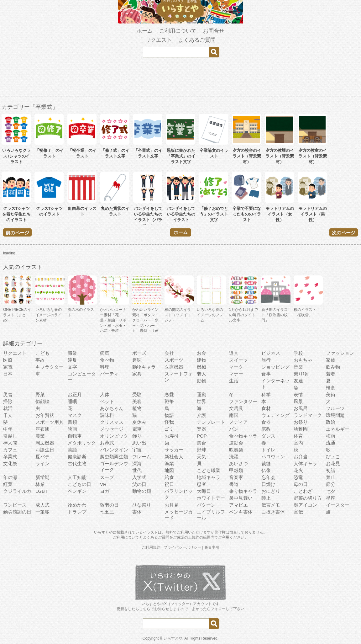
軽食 (331, 388)
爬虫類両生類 (114, 457)
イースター (338, 505)
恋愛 (169, 394)
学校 (298, 353)
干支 (8, 415)
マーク (236, 367)
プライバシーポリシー (182, 547)
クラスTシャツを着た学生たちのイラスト (16, 214)
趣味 (137, 360)
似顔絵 (42, 401)
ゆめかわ (77, 505)
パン (234, 429)
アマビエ (238, 505)
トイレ (268, 450)
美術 (331, 394)
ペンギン (77, 491)
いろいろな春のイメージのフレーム (210, 315)
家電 (8, 367)
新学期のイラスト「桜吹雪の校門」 (275, 315)
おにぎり (271, 491)
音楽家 (236, 477)
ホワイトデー (211, 498)
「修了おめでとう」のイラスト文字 (214, 214)
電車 (137, 429)
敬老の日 (109, 505)
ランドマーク (308, 415)
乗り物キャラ (243, 491)
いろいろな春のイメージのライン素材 (49, 315)
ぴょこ (333, 457)
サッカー (174, 450)
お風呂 (301, 408)
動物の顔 (142, 491)
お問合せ (214, 31)
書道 (234, 484)
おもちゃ (303, 360)
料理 (105, 367)
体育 (298, 436)
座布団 (42, 429)
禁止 (331, 477)
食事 (266, 374)
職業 (72, 353)
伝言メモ (271, 505)
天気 (201, 457)
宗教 (266, 429)
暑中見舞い (241, 498)
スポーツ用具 (50, 422)
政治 (331, 422)
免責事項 (212, 547)
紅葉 (8, 484)
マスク (75, 415)
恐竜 (298, 477)
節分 (331, 484)
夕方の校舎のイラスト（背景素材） (247, 156)
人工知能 (77, 477)
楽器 (201, 429)
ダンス (268, 436)
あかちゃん (112, 408)
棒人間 (10, 443)
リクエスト (159, 40)
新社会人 (174, 457)
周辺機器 (45, 443)
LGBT (42, 491)
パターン (206, 505)
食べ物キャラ (243, 436)
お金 (201, 353)
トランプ (77, 512)
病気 (105, 353)
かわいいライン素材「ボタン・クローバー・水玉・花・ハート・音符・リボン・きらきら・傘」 (145, 326)
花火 (298, 470)
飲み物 (333, 367)
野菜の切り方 (308, 498)
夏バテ (42, 457)
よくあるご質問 (197, 40)
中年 (8, 429)
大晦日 (204, 491)
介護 (201, 415)
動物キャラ (144, 367)
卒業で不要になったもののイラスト (247, 214)
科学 (266, 394)
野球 (201, 450)
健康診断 (77, 457)
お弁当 (301, 457)
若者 (331, 374)
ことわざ (303, 491)
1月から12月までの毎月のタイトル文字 (243, 315)
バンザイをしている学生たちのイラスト (181, 214)
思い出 (139, 443)
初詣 (331, 470)
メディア (238, 422)
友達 (298, 381)
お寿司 (172, 436)
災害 (8, 394)
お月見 (172, 505)
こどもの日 (79, 484)
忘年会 (268, 477)
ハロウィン (273, 457)
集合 (201, 443)
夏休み (139, 422)
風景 (298, 401)
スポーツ (174, 360)
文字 (72, 367)
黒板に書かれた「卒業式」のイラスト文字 (181, 156)
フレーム (142, 457)
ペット (107, 401)
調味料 (107, 415)
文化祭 (10, 463)
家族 (331, 360)
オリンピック (114, 436)
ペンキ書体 (241, 512)
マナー (236, 374)
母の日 (301, 484)
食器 (266, 422)
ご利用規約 (151, 547)
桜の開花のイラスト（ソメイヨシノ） (178, 315)
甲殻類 (236, 470)
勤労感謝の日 (17, 512)
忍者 (201, 484)
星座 (331, 498)
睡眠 (72, 401)
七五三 (107, 512)
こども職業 (209, 470)
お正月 (75, 394)
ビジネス (271, 353)
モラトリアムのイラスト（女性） (280, 214)
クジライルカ (17, 491)
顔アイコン (305, 505)
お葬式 (107, 443)
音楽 (298, 367)
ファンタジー (243, 401)
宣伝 (298, 512)
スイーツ (238, 360)
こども (42, 353)
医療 (8, 360)
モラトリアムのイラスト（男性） (313, 214)
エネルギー (338, 429)
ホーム (145, 31)
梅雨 (331, 436)
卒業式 (10, 457)
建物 (201, 360)
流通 (331, 443)
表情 (298, 394)
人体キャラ (305, 463)
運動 (201, 394)
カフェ (10, 450)
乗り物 (301, 374)
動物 (201, 381)
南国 (234, 415)
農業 (40, 436)
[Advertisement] (180, 80)
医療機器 (174, 367)
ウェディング (275, 415)
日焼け (268, 484)
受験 (137, 394)
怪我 (169, 422)
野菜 (40, 394)
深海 (137, 463)
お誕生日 (45, 450)
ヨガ (105, 491)
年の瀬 (10, 477)
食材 (266, 408)
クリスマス (112, 422)
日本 (8, 374)
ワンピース (15, 505)
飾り (137, 436)
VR (103, 484)
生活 (234, 381)
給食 (169, 477)
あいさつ (238, 463)
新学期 (42, 477)
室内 (298, 443)
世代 (137, 470)
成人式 (42, 505)
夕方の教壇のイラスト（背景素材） (280, 156)
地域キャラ (209, 477)
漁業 (169, 463)
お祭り (301, 422)
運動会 (236, 443)
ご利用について (178, 31)
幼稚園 (301, 429)
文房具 (236, 408)
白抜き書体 (273, 512)
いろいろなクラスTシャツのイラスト (16, 156)
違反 (72, 360)
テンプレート (211, 422)
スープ (107, 477)
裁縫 (266, 463)
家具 (137, 374)
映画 (72, 429)
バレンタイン (114, 450)
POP (202, 436)
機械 (201, 367)
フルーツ (335, 408)
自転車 (75, 436)
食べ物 (107, 360)
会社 (169, 353)
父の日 (139, 484)
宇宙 (137, 450)
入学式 (139, 477)
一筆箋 (42, 512)
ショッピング (275, 367)
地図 (169, 470)
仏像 (266, 470)
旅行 (266, 360)
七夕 (331, 491)
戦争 (169, 401)
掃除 (8, 401)
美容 (137, 401)
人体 (105, 394)
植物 (137, 408)
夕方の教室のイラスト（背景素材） (313, 156)
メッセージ (112, 429)
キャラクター (50, 367)
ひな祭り (142, 505)
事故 (40, 360)
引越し (10, 436)
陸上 (266, 498)
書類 (72, 422)
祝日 (169, 484)
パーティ (109, 374)
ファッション (340, 353)
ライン (42, 463)
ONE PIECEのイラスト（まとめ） (17, 315)
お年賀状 (45, 415)
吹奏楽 (236, 450)
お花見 (333, 463)
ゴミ (169, 429)
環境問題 (335, 415)
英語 (72, 450)
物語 (169, 415)
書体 (137, 512)
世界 (201, 401)
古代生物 (77, 463)
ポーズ (139, 353)
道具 (234, 353)
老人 (201, 374)
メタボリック (82, 443)
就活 (8, 408)
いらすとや (173, 638)
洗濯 (234, 457)
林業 (40, 484)
